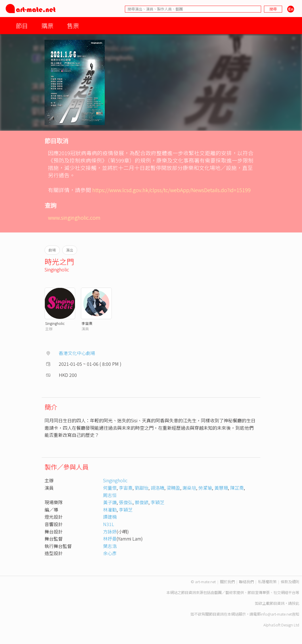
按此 (295, 603)
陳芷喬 (237, 488)
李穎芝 (158, 502)
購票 (47, 25)
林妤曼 (110, 539)
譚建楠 (110, 517)
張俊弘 (126, 502)
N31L (109, 524)
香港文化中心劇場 (77, 353)
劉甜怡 (142, 488)
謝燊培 (189, 488)
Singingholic (57, 269)
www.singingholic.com (74, 217)
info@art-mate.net (276, 614)
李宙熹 (87, 323)
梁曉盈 (173, 488)
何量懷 (110, 488)
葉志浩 (110, 546)
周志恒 (110, 495)
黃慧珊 (221, 488)
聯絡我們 (246, 582)
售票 (73, 25)
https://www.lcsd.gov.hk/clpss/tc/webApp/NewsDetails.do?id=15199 (171, 190)
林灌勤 (110, 510)
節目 (22, 25)
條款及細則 (290, 582)
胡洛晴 (158, 488)
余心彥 (110, 553)
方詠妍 (110, 531)
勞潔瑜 (205, 488)
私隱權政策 (267, 582)
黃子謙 (110, 502)
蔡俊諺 (142, 502)
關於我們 (227, 582)
